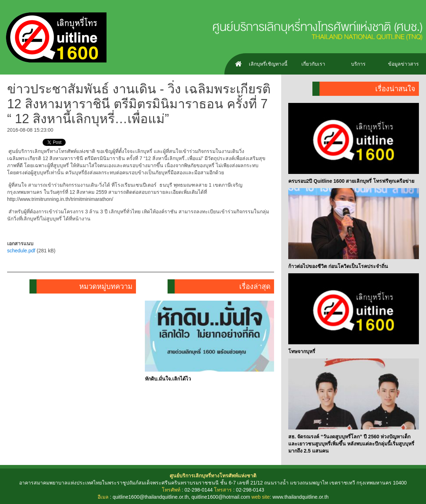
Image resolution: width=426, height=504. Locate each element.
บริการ (358, 64)
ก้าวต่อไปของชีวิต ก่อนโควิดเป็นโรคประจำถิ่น (338, 266)
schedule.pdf (21, 251)
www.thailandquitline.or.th (300, 497)
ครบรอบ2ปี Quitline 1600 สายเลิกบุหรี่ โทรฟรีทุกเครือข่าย (351, 181)
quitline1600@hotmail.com (221, 497)
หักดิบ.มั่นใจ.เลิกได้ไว (168, 379)
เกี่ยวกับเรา (313, 64)
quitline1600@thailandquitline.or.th (151, 497)
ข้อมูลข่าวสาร (403, 64)
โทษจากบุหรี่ (302, 351)
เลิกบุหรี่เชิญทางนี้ (268, 64)
